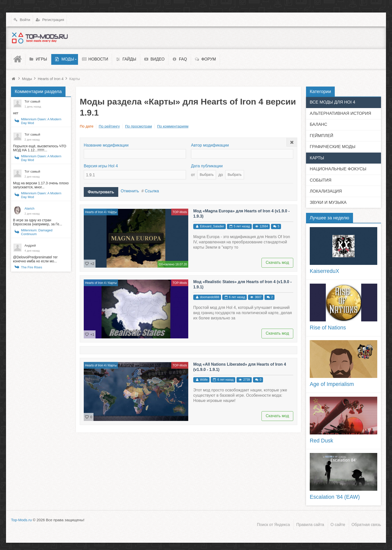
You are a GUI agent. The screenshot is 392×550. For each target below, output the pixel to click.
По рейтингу (109, 126)
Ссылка (152, 191)
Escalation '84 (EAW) (335, 497)
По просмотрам (138, 126)
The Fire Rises (32, 267)
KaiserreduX (324, 271)
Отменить (130, 191)
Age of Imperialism (332, 384)
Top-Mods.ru (21, 520)
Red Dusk (321, 441)
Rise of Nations (328, 328)
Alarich (29, 208)
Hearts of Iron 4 (95, 212)
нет (16, 113)
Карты (112, 212)
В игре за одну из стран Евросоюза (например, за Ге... (37, 222)
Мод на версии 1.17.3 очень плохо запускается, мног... (41, 185)
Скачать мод (277, 262)
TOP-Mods (180, 212)
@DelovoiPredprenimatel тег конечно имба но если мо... (35, 259)
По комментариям (173, 126)
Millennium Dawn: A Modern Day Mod (41, 121)
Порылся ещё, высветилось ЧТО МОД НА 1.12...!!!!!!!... (40, 148)
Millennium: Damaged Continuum (37, 232)
